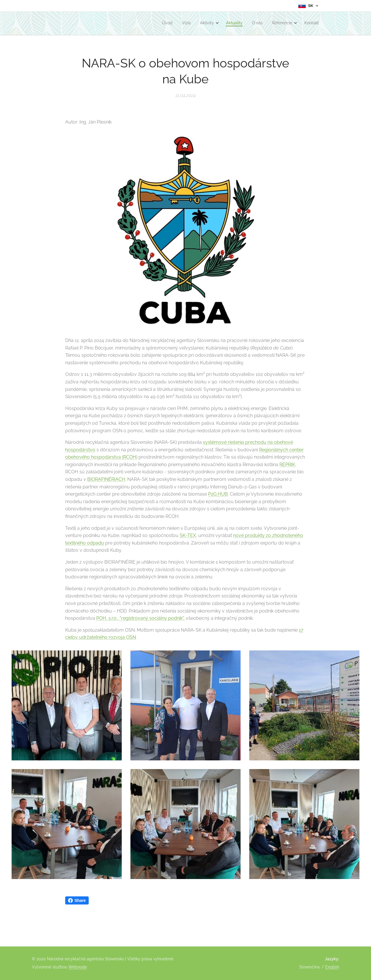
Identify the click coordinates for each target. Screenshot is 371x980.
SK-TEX (188, 535)
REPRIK (287, 465)
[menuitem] (259, 23)
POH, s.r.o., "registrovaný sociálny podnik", (140, 618)
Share (77, 900)
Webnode (78, 967)
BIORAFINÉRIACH (106, 479)
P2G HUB (218, 494)
